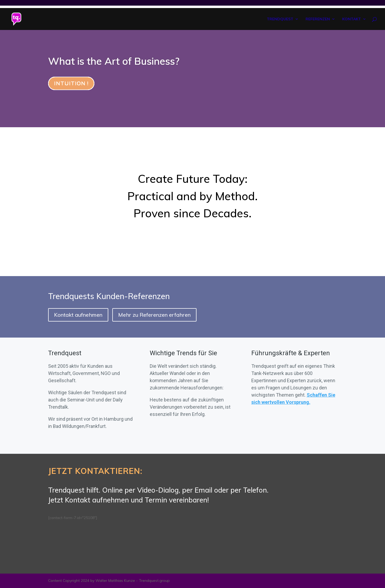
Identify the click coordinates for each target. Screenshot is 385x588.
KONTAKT (352, 19)
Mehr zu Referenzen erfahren (154, 315)
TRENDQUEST (280, 19)
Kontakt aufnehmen (78, 315)
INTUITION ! (71, 83)
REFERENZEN (318, 19)
